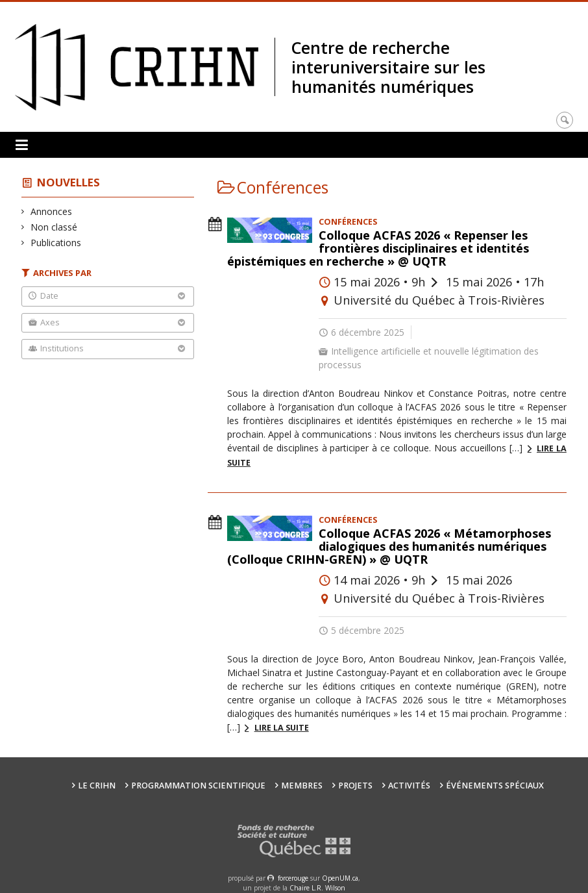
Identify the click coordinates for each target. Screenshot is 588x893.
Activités (409, 786)
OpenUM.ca (340, 878)
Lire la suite (282, 728)
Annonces (52, 211)
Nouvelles (68, 182)
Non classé (54, 227)
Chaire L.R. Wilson (317, 888)
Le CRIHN (97, 786)
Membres (302, 786)
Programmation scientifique (198, 786)
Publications (56, 243)
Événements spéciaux (495, 786)
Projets (355, 786)
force (293, 878)
